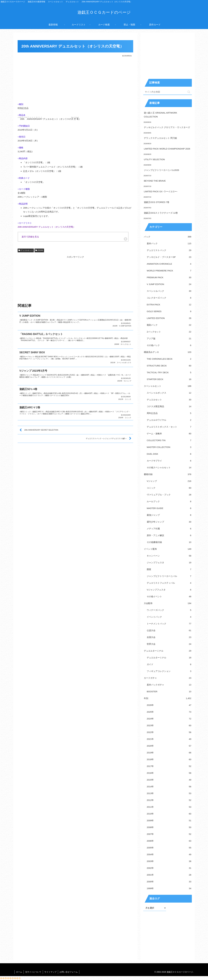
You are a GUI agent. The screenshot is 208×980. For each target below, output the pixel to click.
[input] (168, 92)
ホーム (19, 972)
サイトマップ (50, 972)
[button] (189, 92)
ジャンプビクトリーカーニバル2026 (161, 170)
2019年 (39, 250)
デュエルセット (26, 250)
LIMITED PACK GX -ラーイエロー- (161, 191)
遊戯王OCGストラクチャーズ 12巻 (161, 213)
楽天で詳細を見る (30, 237)
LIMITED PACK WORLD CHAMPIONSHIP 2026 (167, 149)
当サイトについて (33, 972)
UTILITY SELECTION (154, 159)
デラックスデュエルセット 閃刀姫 (160, 138)
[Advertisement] (75, 79)
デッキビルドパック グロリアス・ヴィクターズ (167, 127)
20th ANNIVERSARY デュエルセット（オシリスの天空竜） (46, 227)
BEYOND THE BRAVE (155, 181)
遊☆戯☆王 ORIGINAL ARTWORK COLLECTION (160, 115)
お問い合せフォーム (69, 972)
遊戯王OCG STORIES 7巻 (157, 202)
